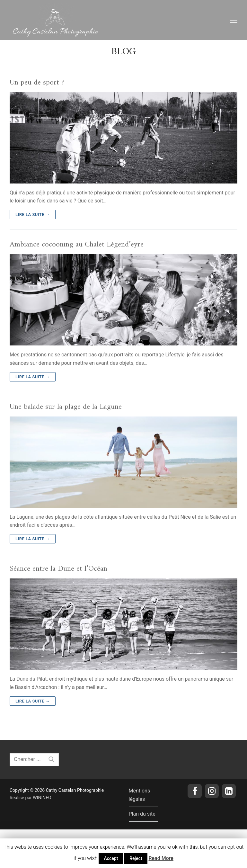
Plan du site (142, 814)
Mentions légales (140, 795)
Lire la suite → (33, 215)
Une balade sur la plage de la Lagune (66, 407)
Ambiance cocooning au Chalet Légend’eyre (77, 245)
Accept (111, 858)
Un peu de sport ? (37, 83)
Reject (136, 858)
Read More (161, 858)
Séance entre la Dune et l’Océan (58, 569)
